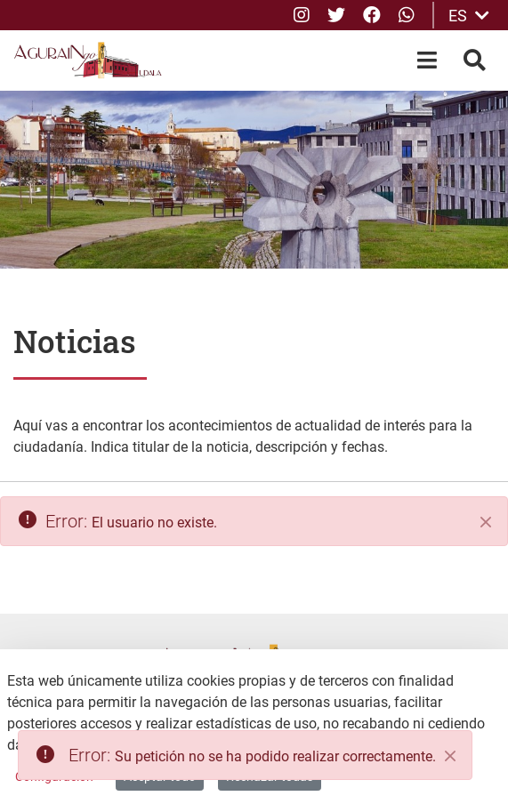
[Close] (450, 756)
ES (469, 16)
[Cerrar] (486, 522)
